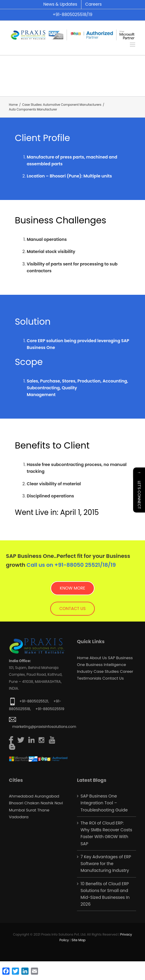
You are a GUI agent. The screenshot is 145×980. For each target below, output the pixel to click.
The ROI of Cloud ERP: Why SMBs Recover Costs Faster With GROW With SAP (106, 833)
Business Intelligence (106, 665)
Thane (44, 810)
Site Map (79, 940)
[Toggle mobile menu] (133, 45)
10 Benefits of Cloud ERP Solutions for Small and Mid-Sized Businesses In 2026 (105, 894)
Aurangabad (47, 796)
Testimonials (89, 678)
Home (83, 658)
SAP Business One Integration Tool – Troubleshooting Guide (104, 803)
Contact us (113, 678)
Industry (85, 671)
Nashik (47, 803)
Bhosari (16, 803)
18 (105, 565)
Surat (31, 810)
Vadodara (19, 817)
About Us (98, 658)
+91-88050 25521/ (78, 565)
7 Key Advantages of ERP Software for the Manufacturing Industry (106, 864)
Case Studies (106, 671)
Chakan (32, 803)
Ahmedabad (21, 796)
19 (113, 565)
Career (126, 671)
